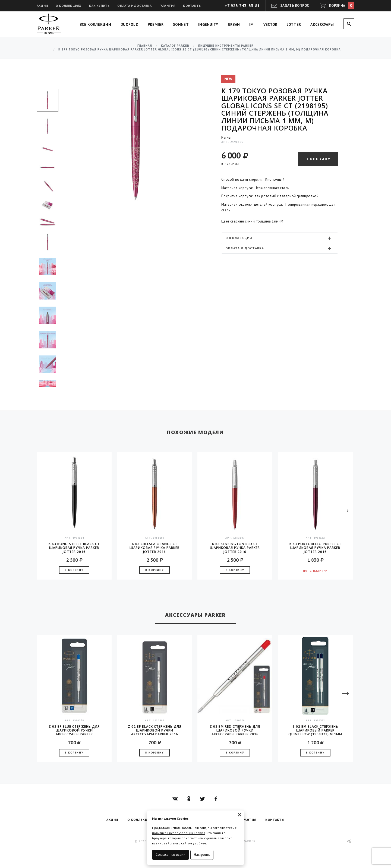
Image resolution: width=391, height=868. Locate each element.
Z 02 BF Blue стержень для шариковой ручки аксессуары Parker (74, 730)
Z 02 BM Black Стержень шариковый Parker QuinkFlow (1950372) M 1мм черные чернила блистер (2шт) (315, 730)
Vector (270, 24)
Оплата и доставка (134, 6)
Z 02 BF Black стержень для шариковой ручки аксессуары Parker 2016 (155, 730)
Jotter (294, 24)
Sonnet (181, 24)
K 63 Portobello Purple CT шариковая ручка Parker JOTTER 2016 (315, 548)
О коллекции (279, 238)
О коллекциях (68, 6)
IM (252, 24)
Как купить (99, 6)
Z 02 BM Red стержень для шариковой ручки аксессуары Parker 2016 (235, 730)
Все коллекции (95, 24)
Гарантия (167, 6)
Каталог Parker (175, 46)
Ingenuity (208, 24)
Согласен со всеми (171, 855)
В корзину (318, 159)
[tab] (280, 238)
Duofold (129, 24)
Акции (42, 6)
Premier (156, 24)
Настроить (202, 855)
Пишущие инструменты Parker (226, 46)
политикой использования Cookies (179, 833)
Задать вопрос (295, 6)
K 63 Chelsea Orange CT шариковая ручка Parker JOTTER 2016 (154, 548)
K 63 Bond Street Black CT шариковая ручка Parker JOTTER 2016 (74, 548)
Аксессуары (322, 24)
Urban (234, 24)
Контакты (192, 6)
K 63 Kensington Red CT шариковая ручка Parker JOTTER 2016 (235, 548)
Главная (145, 46)
